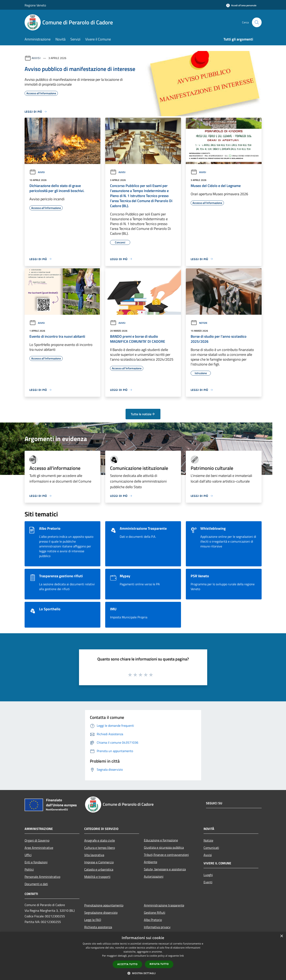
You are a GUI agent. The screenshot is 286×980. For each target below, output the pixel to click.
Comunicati (211, 848)
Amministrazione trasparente (164, 905)
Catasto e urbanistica (99, 869)
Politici (29, 869)
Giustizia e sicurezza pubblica (164, 847)
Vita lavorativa (94, 855)
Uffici (28, 855)
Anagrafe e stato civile (100, 840)
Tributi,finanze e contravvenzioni (166, 855)
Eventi (208, 882)
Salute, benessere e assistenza (165, 869)
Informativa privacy (157, 927)
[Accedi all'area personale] (241, 5)
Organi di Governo (37, 840)
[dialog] (143, 956)
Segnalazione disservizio (101, 913)
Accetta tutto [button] (127, 964)
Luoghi (208, 875)
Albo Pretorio (153, 920)
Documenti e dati (36, 884)
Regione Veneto (35, 5)
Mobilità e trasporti (97, 877)
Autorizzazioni (154, 876)
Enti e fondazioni (36, 862)
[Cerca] (257, 22)
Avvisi (36, 58)
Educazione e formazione (161, 840)
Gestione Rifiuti (155, 913)
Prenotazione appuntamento (104, 905)
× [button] (281, 936)
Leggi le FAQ (93, 920)
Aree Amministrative (39, 848)
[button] (143, 973)
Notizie (199, 323)
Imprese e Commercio (99, 862)
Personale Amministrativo (42, 877)
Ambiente (151, 862)
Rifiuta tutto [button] (159, 964)
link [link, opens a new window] (182, 956)
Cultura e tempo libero (100, 848)
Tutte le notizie (143, 414)
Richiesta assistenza (98, 927)
